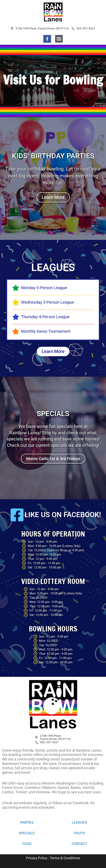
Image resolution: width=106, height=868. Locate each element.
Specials (27, 833)
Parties (27, 822)
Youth (79, 833)
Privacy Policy (37, 858)
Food (27, 844)
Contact (79, 844)
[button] (59, 39)
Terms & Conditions (65, 858)
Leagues (79, 822)
